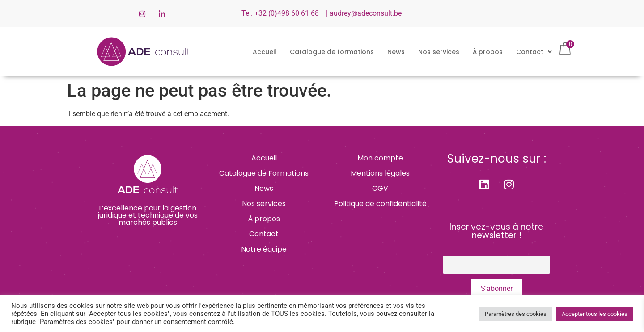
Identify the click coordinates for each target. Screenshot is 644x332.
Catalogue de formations (332, 52)
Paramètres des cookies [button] (516, 314)
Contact (534, 52)
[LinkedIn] (162, 13)
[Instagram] (142, 13)
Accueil (265, 52)
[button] (534, 52)
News (396, 52)
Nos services (439, 52)
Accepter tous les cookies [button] (595, 314)
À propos (488, 52)
